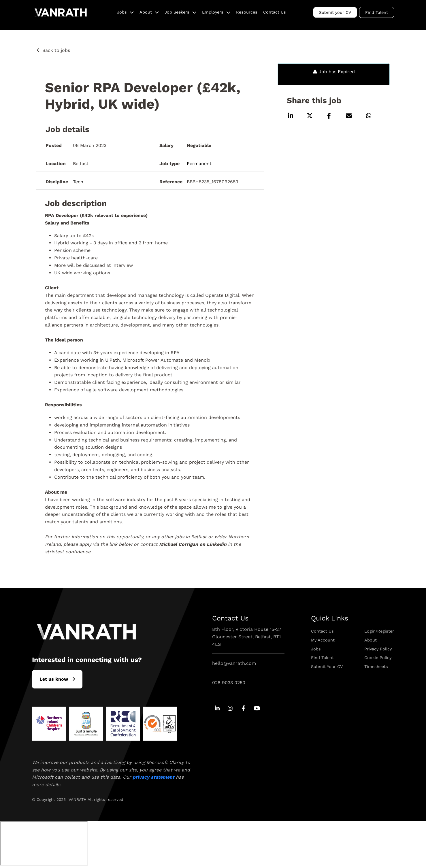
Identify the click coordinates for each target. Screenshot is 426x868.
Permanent (199, 164)
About (146, 12)
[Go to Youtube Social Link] (256, 709)
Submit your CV (335, 12)
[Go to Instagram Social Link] (230, 709)
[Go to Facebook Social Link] (243, 709)
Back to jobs (56, 50)
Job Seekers (177, 12)
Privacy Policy (378, 649)
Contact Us (275, 12)
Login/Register (379, 631)
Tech (78, 182)
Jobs (122, 12)
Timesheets (376, 667)
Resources (247, 12)
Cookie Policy (378, 658)
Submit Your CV (327, 667)
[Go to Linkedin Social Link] (217, 709)
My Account (323, 640)
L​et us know (54, 679)
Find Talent (377, 12)
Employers (213, 12)
